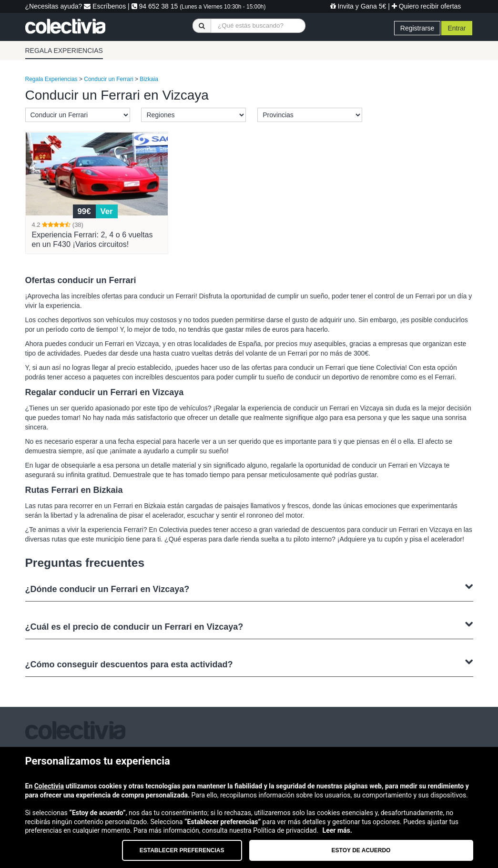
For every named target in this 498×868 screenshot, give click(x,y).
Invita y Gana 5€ (358, 6)
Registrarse (417, 28)
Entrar (457, 28)
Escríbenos (105, 6)
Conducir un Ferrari (108, 79)
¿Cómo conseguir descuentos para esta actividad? (249, 663)
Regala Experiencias (51, 79)
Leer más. (337, 830)
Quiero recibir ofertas (427, 6)
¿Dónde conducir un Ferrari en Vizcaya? (249, 588)
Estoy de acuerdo (361, 850)
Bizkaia (149, 79)
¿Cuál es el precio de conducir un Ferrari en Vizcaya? (249, 626)
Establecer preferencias (182, 850)
